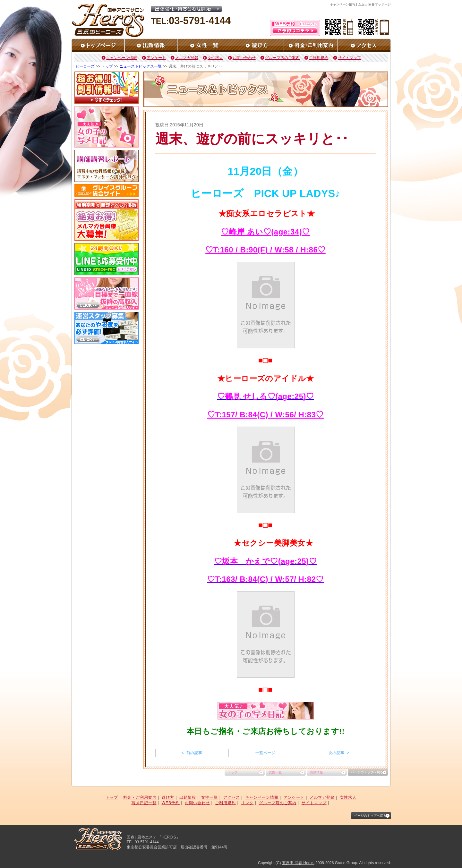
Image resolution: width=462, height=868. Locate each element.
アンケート (156, 58)
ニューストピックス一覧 (141, 66)
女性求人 (215, 58)
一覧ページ (265, 753)
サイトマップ (349, 58)
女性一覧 (275, 772)
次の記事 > (339, 753)
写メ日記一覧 (144, 803)
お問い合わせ (244, 58)
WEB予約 (171, 803)
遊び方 (168, 797)
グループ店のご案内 (282, 58)
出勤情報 (316, 772)
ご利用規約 (319, 58)
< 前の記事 (192, 753)
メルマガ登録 (187, 58)
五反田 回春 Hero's (298, 863)
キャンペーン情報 (122, 58)
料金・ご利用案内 (140, 797)
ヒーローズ (85, 66)
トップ (107, 66)
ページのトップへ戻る (367, 772)
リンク (247, 803)
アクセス (232, 797)
